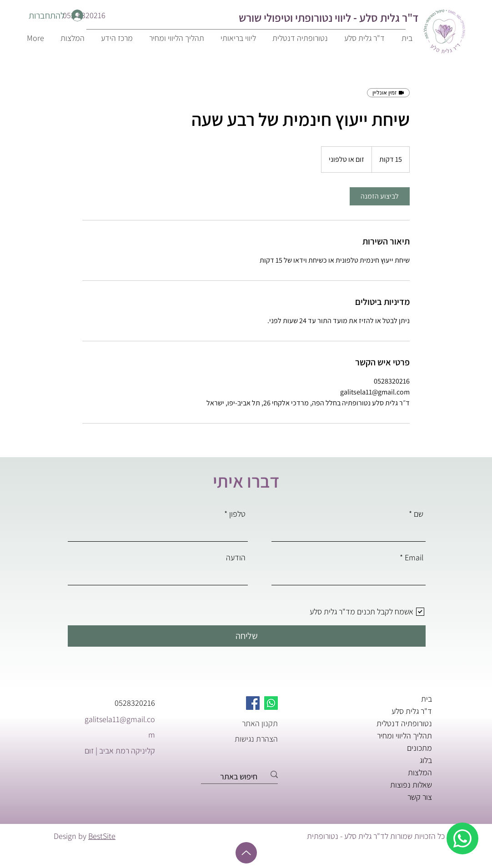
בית (427, 699)
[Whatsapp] (271, 703)
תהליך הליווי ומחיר (404, 736)
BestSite (102, 836)
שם (419, 514)
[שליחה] (247, 636)
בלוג (426, 760)
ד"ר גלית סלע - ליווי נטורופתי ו (354, 17)
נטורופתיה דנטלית (404, 723)
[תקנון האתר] (246, 723)
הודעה (236, 558)
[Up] (246, 853)
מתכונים (419, 748)
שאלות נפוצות (411, 785)
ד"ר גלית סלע (412, 711)
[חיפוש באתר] (243, 777)
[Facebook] (253, 703)
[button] (115, 38)
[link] (380, 196)
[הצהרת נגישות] (246, 738)
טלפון (237, 514)
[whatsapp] (462, 838)
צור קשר (420, 797)
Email (414, 558)
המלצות (420, 772)
